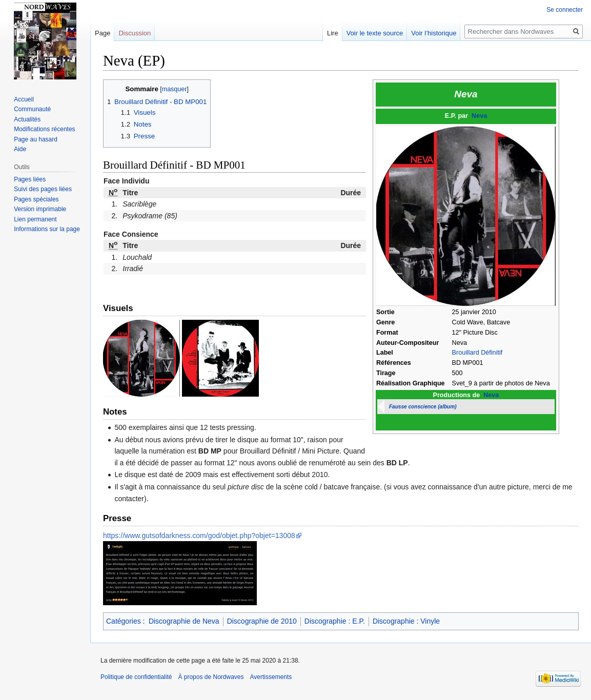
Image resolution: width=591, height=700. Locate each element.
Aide (20, 149)
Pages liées (30, 179)
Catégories (124, 621)
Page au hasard (36, 139)
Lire (333, 33)
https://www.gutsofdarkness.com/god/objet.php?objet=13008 (199, 536)
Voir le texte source (375, 33)
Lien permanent (35, 219)
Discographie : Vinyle (406, 621)
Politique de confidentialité (136, 677)
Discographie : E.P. (335, 621)
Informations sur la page (47, 229)
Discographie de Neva (184, 621)
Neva (479, 116)
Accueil (24, 99)
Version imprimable (40, 209)
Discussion (135, 33)
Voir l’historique (434, 33)
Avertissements (271, 677)
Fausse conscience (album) (423, 407)
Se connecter (565, 10)
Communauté (32, 109)
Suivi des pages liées (43, 189)
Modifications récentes (44, 129)
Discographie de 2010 (262, 621)
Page (103, 33)
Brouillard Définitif (477, 353)
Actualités (27, 119)
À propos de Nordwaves (211, 677)
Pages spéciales (36, 199)
